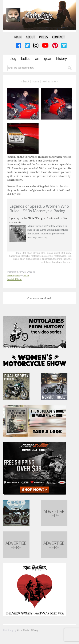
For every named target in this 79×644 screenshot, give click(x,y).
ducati (50, 253)
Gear (48, 59)
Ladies (26, 59)
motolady (36, 256)
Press (44, 37)
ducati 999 (60, 253)
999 (24, 253)
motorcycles (60, 256)
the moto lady (60, 259)
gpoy (69, 253)
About (30, 37)
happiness (15, 256)
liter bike (25, 256)
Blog (13, 59)
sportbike (36, 259)
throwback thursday (62, 262)
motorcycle (47, 256)
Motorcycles (14, 276)
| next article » (49, 81)
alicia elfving (33, 253)
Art (37, 59)
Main (18, 37)
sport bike (25, 259)
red (69, 256)
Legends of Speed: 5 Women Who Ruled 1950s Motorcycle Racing (39, 208)
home (35, 81)
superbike (47, 259)
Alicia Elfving (35, 218)
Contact (58, 37)
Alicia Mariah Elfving (27, 630)
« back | (26, 81)
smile (16, 259)
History (62, 59)
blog (43, 253)
